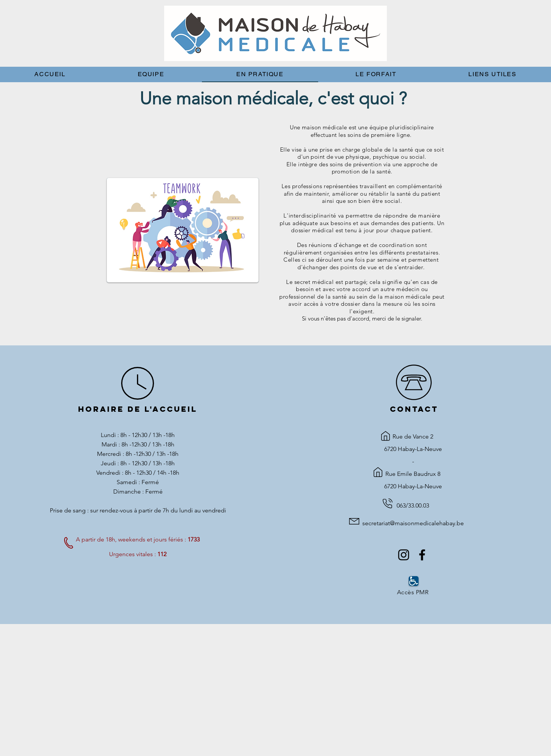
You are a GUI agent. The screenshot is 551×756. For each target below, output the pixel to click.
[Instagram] (404, 555)
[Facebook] (422, 555)
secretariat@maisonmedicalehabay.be (413, 523)
